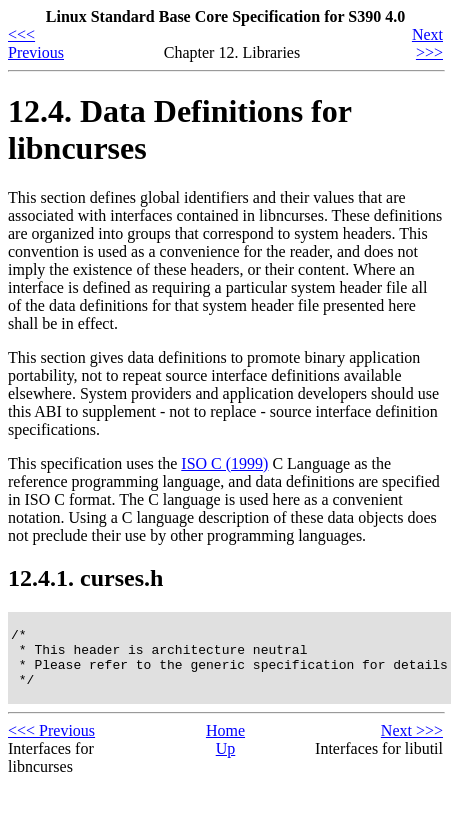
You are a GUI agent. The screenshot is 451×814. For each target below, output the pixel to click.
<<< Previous (36, 43)
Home (225, 742)
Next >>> (427, 43)
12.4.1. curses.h (85, 578)
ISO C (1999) (224, 463)
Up (226, 760)
